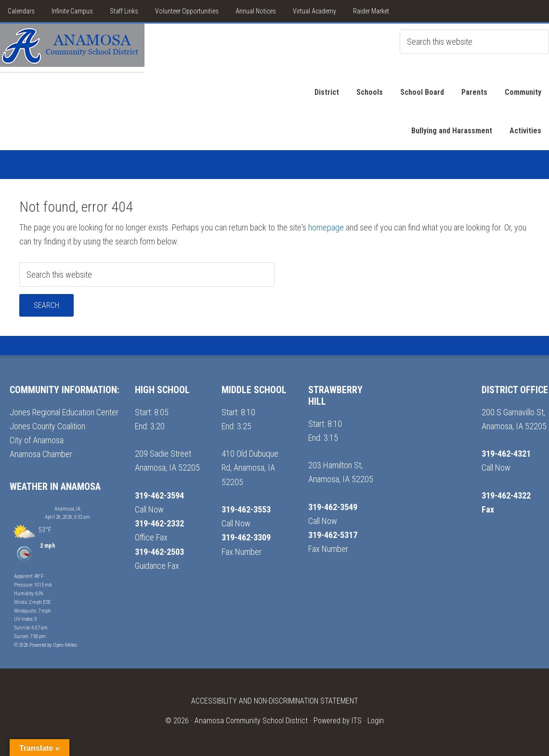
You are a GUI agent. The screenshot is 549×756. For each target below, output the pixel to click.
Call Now (149, 509)
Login (376, 721)
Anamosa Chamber (41, 454)
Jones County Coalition (47, 426)
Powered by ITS (338, 721)
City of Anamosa (37, 440)
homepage (326, 227)
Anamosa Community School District (251, 721)
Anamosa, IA (67, 509)
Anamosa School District (72, 48)
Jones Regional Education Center (64, 412)
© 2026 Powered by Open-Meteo (46, 645)
